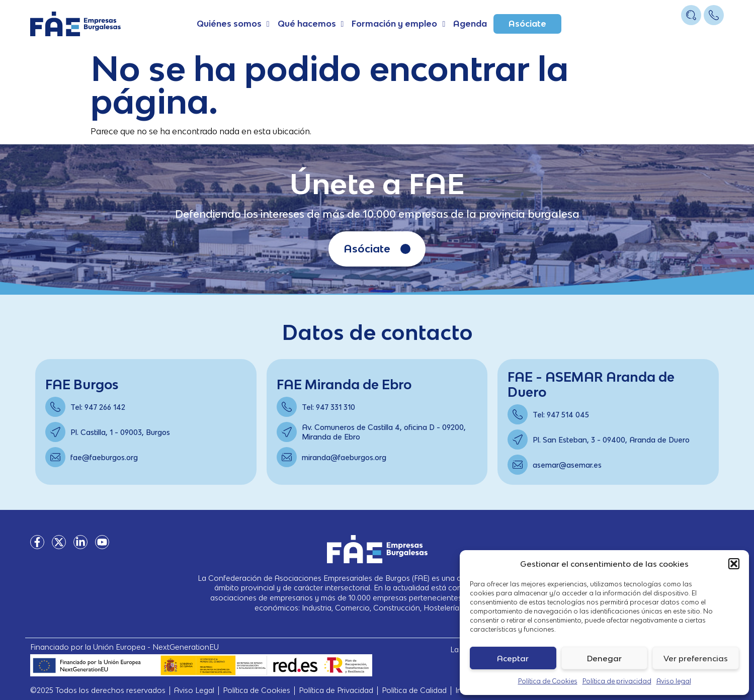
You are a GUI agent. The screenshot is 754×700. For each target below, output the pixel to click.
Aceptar (513, 658)
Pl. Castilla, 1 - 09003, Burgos (120, 432)
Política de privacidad (617, 681)
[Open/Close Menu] (715, 34)
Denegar (604, 658)
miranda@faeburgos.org (344, 457)
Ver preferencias (696, 658)
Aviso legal (674, 681)
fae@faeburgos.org (104, 457)
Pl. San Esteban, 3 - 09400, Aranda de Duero (611, 440)
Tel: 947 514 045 (561, 415)
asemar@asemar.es (567, 465)
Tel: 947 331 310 (328, 407)
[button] (734, 564)
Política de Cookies (548, 681)
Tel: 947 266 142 (98, 407)
